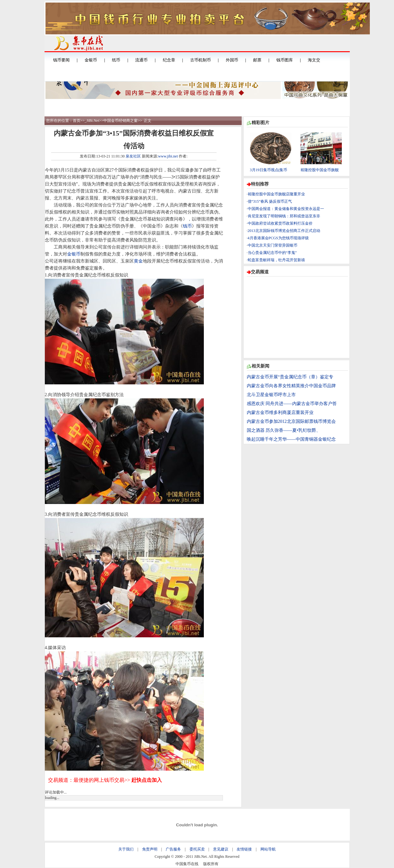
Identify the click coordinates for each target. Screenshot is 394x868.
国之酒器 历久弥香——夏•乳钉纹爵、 (284, 430)
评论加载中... (56, 792)
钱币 (187, 226)
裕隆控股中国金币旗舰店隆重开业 (276, 194)
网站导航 (268, 849)
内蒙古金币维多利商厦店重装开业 (280, 413)
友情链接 (244, 849)
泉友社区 (133, 156)
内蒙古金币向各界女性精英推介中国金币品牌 (291, 386)
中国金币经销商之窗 (121, 121)
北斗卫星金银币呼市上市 (271, 395)
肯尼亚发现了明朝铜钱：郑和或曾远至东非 (284, 216)
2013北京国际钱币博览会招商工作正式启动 (284, 231)
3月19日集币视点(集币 (269, 170)
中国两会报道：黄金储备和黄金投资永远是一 (286, 209)
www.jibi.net (168, 156)
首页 (77, 121)
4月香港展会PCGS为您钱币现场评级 (278, 238)
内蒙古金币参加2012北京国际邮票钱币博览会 (291, 421)
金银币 (74, 254)
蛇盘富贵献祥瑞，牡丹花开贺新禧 (276, 260)
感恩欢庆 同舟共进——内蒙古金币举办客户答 (292, 404)
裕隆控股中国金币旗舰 (320, 170)
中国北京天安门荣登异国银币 (273, 245)
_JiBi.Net (92, 121)
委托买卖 (197, 849)
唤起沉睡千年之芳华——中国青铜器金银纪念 (291, 439)
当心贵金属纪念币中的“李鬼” (272, 253)
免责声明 (150, 849)
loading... (52, 798)
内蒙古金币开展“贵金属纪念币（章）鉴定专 (290, 377)
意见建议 (221, 849)
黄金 (138, 261)
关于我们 (126, 849)
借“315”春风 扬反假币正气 (270, 201)
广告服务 (173, 849)
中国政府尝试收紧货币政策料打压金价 (280, 223)
